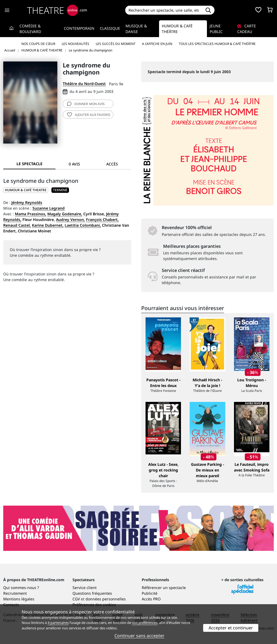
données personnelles (106, 599)
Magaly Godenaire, (65, 214)
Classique (110, 28)
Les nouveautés (75, 44)
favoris (89, 115)
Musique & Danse (136, 29)
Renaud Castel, (17, 225)
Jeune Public (216, 29)
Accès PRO (151, 599)
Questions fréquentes (92, 593)
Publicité (150, 593)
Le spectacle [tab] (29, 164)
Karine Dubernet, (48, 225)
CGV (76, 599)
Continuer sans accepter (139, 636)
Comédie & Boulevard (30, 29)
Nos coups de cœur (38, 44)
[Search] (164, 10)
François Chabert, (102, 219)
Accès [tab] (112, 164)
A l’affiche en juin (157, 44)
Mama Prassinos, (31, 214)
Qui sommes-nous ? (21, 588)
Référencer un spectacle (164, 588)
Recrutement (15, 593)
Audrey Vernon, (70, 219)
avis (86, 104)
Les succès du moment (116, 44)
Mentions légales (19, 599)
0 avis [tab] (74, 164)
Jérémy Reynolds (27, 202)
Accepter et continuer (231, 628)
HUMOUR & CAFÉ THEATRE (26, 190)
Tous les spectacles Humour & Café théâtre (217, 44)
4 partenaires (58, 623)
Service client (85, 588)
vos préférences (145, 623)
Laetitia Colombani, (83, 225)
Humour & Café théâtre (177, 29)
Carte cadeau (247, 29)
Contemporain (79, 28)
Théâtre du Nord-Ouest (84, 84)
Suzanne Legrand (49, 208)
